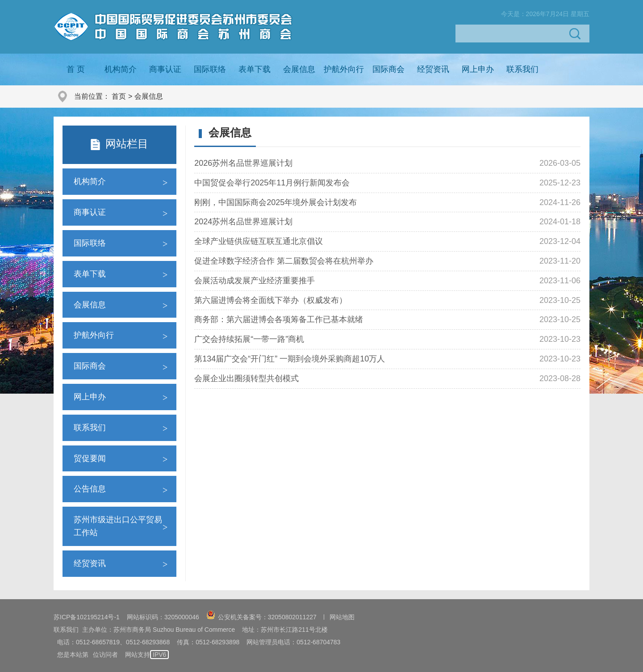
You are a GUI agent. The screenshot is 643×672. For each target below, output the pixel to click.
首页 (119, 96)
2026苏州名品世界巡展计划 (243, 163)
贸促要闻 (90, 458)
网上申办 (478, 69)
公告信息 (90, 489)
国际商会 (388, 69)
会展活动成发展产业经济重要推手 (255, 281)
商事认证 (165, 69)
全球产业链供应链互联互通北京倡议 (259, 241)
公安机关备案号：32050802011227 (261, 617)
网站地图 (342, 617)
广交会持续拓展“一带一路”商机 (249, 339)
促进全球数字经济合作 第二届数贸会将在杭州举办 (284, 261)
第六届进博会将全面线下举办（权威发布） (271, 300)
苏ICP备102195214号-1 (87, 617)
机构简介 (121, 69)
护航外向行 (344, 69)
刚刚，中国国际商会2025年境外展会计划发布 (276, 202)
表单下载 (255, 69)
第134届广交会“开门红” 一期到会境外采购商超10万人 (290, 359)
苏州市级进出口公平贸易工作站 (118, 526)
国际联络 (210, 69)
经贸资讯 (433, 69)
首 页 (76, 69)
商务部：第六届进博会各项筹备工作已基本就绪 (279, 319)
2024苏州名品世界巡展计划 (243, 222)
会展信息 (299, 69)
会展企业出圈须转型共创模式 (246, 378)
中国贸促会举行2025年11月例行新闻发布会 (272, 183)
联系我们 (522, 69)
